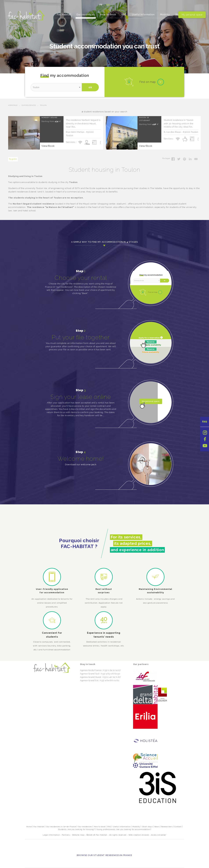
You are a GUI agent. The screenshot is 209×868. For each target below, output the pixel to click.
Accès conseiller (159, 835)
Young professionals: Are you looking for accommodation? (124, 829)
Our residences (86, 15)
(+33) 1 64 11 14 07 (112, 670)
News (157, 827)
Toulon (43, 105)
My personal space (192, 15)
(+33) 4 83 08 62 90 (111, 674)
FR (101, 5)
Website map (78, 835)
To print (13, 159)
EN (108, 5)
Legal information (51, 835)
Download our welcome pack (81, 464)
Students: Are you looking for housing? (76, 829)
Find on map (148, 82)
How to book (108, 15)
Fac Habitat (64, 15)
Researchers (167, 827)
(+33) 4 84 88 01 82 (110, 680)
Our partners (141, 664)
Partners (66, 835)
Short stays (147, 827)
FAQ (205, 422)
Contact (178, 827)
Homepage (13, 105)
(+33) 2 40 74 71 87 (112, 677)
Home (29, 827)
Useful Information (143, 15)
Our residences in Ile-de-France (61, 827)
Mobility (165, 15)
